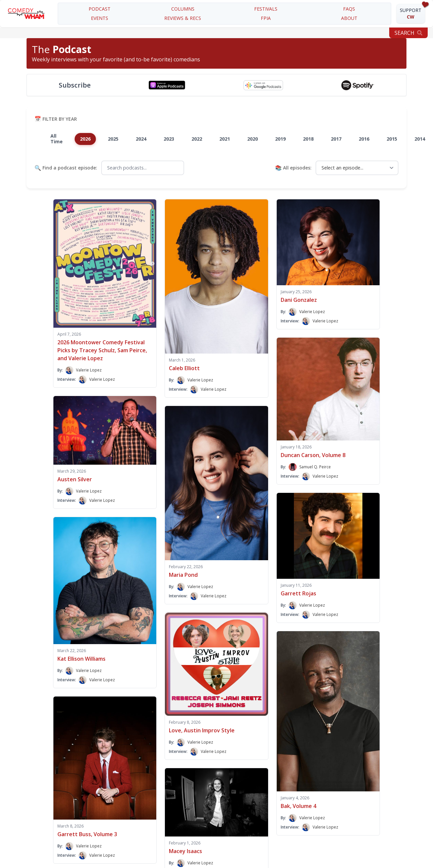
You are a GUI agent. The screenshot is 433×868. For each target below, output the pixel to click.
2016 (364, 139)
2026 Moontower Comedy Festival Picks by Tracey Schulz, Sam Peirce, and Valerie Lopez (102, 350)
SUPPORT (411, 13)
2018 (308, 139)
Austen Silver (75, 479)
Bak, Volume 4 (298, 806)
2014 (420, 139)
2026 (85, 139)
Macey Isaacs (185, 851)
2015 (392, 139)
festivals (266, 9)
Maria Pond (183, 575)
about (349, 18)
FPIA (266, 18)
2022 (197, 139)
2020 (253, 139)
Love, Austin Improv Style (202, 730)
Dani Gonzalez (299, 300)
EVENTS (100, 18)
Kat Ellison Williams (81, 659)
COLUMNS (183, 9)
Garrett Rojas (298, 593)
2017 (336, 139)
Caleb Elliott (184, 368)
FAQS (349, 9)
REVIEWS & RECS (183, 18)
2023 (169, 139)
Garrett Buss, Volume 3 (87, 834)
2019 (280, 139)
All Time (57, 139)
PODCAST (100, 9)
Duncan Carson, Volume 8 (313, 455)
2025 (113, 139)
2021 (225, 139)
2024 (141, 139)
